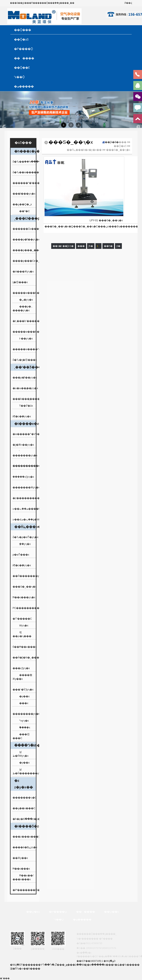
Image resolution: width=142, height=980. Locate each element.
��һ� (108, 246)
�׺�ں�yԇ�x (25, 300)
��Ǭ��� (23, 30)
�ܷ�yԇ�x (23, 544)
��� (123, 142)
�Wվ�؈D (109, 961)
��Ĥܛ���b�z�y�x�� (25, 527)
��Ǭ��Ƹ (22, 68)
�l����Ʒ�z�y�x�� (25, 826)
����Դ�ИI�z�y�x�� (25, 745)
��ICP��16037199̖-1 (90, 961)
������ (24, 58)
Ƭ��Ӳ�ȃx (25, 406)
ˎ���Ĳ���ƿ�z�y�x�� (25, 218)
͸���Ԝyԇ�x (22, 625)
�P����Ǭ (23, 49)
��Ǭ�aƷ (21, 39)
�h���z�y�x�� (25, 151)
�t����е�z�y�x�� (25, 424)
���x (22, 703)
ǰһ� (91, 246)
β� (118, 246)
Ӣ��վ (128, 3)
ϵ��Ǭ (19, 77)
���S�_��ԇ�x (118, 150)
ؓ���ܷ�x (23, 727)
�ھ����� (24, 86)
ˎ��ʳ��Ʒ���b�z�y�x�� (25, 367)
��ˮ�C (23, 211)
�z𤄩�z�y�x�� (24, 784)
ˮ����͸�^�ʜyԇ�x (23, 721)
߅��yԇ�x (24, 339)
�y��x (23, 696)
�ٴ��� (5, 978)
